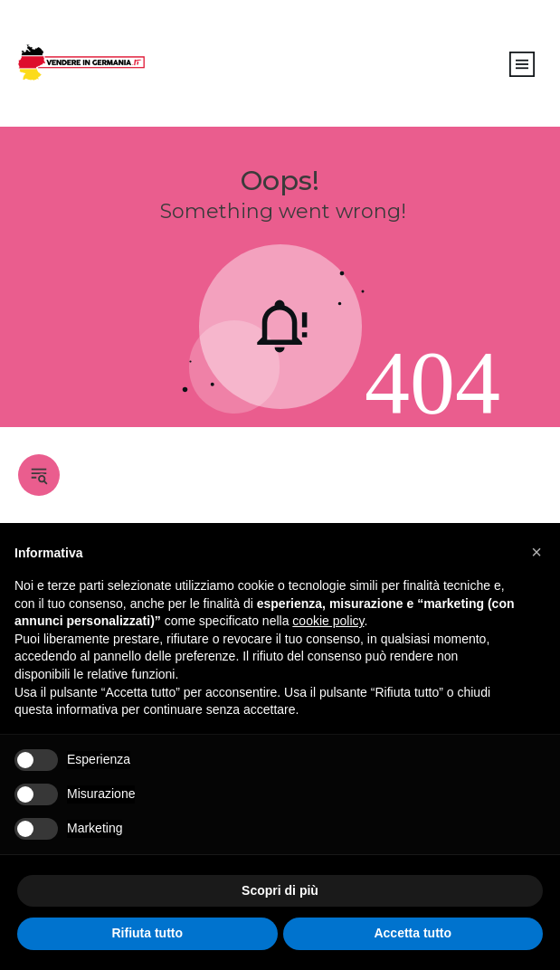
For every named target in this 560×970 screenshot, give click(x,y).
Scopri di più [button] (280, 890)
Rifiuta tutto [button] (147, 933)
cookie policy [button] (328, 621)
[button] (536, 552)
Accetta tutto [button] (413, 933)
